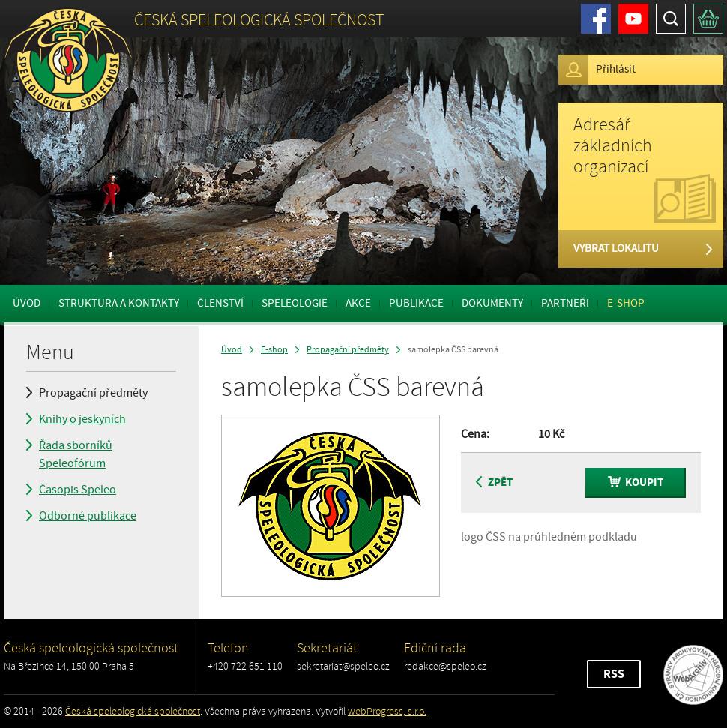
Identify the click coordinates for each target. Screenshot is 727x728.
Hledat (671, 19)
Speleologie (295, 303)
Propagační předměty (93, 393)
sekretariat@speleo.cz (343, 666)
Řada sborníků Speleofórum (76, 454)
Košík (708, 19)
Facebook (596, 19)
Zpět (494, 482)
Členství (220, 303)
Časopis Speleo (78, 490)
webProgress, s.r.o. (387, 711)
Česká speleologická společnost (133, 711)
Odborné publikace (88, 516)
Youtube (633, 19)
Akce (358, 303)
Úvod (27, 303)
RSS (614, 674)
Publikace (416, 303)
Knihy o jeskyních (82, 419)
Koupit (636, 482)
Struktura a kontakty (119, 303)
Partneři (565, 303)
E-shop (626, 303)
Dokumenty (492, 303)
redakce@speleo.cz (445, 666)
